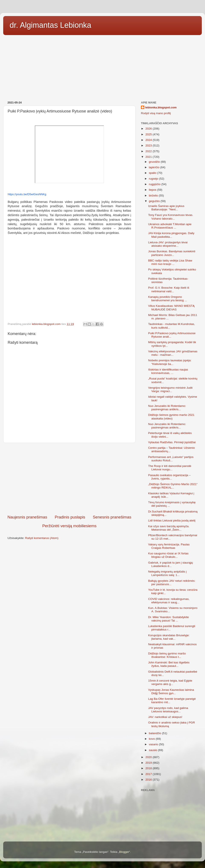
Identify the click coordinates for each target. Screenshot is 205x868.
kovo (152, 739)
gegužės (155, 201)
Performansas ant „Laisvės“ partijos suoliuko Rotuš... (171, 459)
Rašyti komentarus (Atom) (42, 538)
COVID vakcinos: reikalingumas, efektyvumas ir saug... (169, 601)
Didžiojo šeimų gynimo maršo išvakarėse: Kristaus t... (167, 655)
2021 (149, 157)
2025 (149, 134)
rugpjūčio (155, 184)
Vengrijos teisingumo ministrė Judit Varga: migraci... (170, 389)
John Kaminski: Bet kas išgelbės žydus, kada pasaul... (169, 664)
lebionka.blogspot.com (161, 107)
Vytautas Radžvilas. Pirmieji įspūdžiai (172, 442)
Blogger (124, 852)
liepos (153, 190)
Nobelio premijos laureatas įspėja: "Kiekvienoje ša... (170, 362)
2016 (149, 780)
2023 (149, 145)
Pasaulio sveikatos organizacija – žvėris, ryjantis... (169, 477)
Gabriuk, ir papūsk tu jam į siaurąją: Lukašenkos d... (171, 564)
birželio (154, 196)
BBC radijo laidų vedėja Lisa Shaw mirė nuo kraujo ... (170, 262)
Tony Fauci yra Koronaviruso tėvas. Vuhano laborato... (171, 217)
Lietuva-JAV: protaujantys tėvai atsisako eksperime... (168, 244)
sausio (153, 750)
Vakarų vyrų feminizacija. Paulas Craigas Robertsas (169, 546)
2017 (149, 774)
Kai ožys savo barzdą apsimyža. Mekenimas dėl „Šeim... (169, 528)
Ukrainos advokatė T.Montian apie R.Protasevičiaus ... (170, 226)
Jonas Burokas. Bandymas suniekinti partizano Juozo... (172, 253)
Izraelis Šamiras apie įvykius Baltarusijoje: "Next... (166, 208)
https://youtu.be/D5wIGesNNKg (27, 194)
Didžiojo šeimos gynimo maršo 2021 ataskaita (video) (171, 417)
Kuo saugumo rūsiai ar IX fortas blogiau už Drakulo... (168, 555)
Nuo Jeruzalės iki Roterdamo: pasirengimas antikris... (167, 408)
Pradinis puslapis (70, 517)
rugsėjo (154, 179)
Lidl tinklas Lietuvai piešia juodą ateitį (172, 520)
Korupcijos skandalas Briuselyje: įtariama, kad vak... (169, 637)
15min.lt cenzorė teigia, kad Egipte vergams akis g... (170, 682)
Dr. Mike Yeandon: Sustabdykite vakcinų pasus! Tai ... (169, 619)
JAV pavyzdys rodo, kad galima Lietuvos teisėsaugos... (168, 710)
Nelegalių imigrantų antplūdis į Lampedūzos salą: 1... (167, 573)
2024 (149, 140)
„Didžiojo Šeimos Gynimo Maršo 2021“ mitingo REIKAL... (173, 486)
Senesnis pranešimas (112, 517)
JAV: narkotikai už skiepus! (165, 717)
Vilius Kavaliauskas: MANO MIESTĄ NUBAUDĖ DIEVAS (171, 308)
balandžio (155, 733)
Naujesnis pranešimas (27, 517)
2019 (149, 763)
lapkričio (154, 167)
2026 (149, 129)
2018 (149, 768)
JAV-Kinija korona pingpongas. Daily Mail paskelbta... (171, 235)
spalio (153, 173)
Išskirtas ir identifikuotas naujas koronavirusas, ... (168, 371)
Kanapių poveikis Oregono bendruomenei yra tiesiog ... (168, 299)
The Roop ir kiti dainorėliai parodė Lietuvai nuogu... (170, 468)
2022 (149, 151)
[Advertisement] (102, 66)
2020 (149, 757)
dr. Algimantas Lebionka (50, 25)
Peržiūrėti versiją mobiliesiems (69, 526)
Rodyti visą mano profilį (156, 113)
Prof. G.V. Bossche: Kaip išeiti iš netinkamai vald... (169, 289)
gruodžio (155, 162)
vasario (154, 744)
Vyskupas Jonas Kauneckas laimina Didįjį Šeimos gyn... (171, 692)
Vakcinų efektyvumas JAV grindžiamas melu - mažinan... (173, 353)
